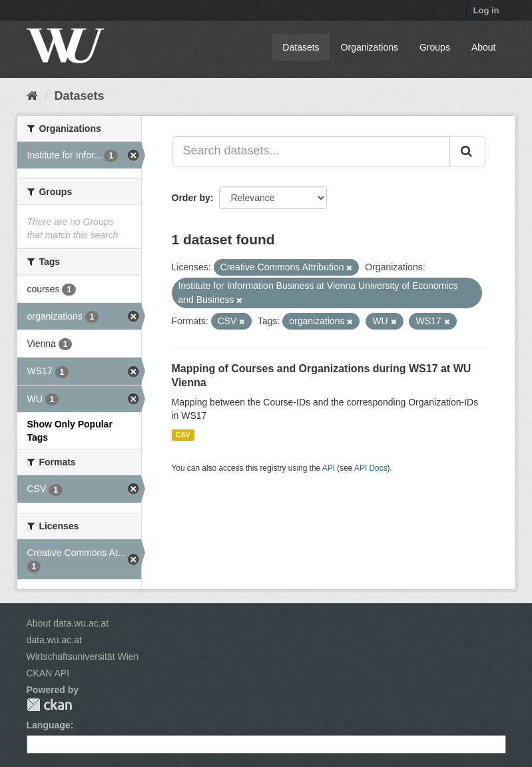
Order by (191, 198)
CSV (183, 435)
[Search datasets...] (311, 151)
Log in (486, 10)
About (484, 47)
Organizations (370, 47)
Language (49, 725)
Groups (435, 47)
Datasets (301, 47)
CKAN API (48, 673)
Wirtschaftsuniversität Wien (83, 656)
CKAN (49, 705)
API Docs (371, 468)
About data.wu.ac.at (68, 623)
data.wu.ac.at (54, 640)
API (329, 468)
